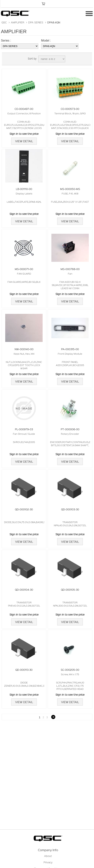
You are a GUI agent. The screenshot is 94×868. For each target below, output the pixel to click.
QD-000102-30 (24, 509)
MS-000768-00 (70, 269)
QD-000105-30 (70, 590)
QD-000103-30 (70, 509)
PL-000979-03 (24, 429)
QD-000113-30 (24, 670)
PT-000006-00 (70, 429)
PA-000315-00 (70, 349)
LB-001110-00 (24, 189)
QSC (4, 22)
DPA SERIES (36, 22)
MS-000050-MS (70, 189)
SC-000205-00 (70, 670)
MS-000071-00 (24, 269)
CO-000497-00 (24, 109)
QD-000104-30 (24, 590)
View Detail (24, 141)
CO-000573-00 (70, 109)
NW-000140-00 (24, 349)
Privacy (48, 862)
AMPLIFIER (17, 22)
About (48, 856)
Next (53, 717)
